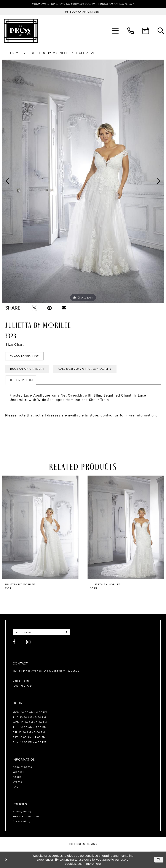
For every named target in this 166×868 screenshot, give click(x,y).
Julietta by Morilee (49, 53)
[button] (115, 31)
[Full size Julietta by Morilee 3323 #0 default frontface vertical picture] (83, 181)
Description (21, 380)
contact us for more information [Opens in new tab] (128, 415)
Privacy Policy (22, 812)
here (98, 864)
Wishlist (18, 772)
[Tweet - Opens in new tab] (34, 308)
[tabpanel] (83, 181)
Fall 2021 (85, 53)
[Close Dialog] (6, 860)
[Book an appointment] (83, 12)
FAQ (16, 787)
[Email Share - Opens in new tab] (64, 308)
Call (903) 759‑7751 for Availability (85, 369)
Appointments (22, 767)
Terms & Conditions (26, 816)
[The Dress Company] (21, 31)
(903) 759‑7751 (23, 686)
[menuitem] (115, 31)
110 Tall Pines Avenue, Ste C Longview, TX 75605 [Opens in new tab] (46, 671)
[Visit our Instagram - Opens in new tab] (28, 642)
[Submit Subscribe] (67, 632)
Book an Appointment (117, 4)
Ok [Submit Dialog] (159, 860)
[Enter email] (41, 632)
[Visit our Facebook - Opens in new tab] (14, 642)
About (17, 777)
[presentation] (40, 528)
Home (16, 53)
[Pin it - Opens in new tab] (49, 308)
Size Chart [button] (15, 345)
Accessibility (22, 821)
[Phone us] (131, 31)
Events (17, 782)
